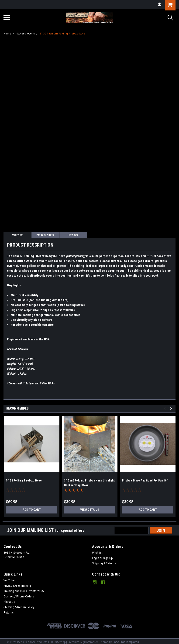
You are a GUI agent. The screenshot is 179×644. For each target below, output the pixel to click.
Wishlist (97, 553)
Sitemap (60, 642)
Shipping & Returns (104, 563)
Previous (165, 408)
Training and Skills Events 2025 (24, 591)
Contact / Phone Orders (19, 597)
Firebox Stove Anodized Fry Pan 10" (145, 481)
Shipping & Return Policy (19, 607)
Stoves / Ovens (26, 34)
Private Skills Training (17, 586)
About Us (9, 602)
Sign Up (108, 558)
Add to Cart (32, 510)
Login (96, 558)
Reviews (73, 235)
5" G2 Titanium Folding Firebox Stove (62, 34)
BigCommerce (89, 642)
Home (7, 34)
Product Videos (45, 235)
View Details (90, 510)
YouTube (9, 580)
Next (172, 408)
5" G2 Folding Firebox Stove (24, 481)
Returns (9, 613)
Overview (17, 235)
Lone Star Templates (126, 642)
